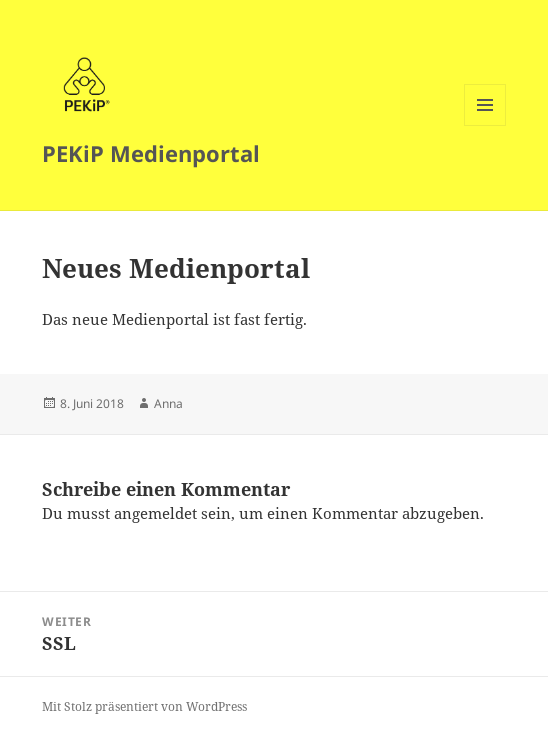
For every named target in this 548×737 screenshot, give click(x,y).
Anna (168, 403)
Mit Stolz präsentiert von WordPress (144, 706)
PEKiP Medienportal (151, 153)
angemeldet (155, 513)
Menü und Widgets (485, 125)
